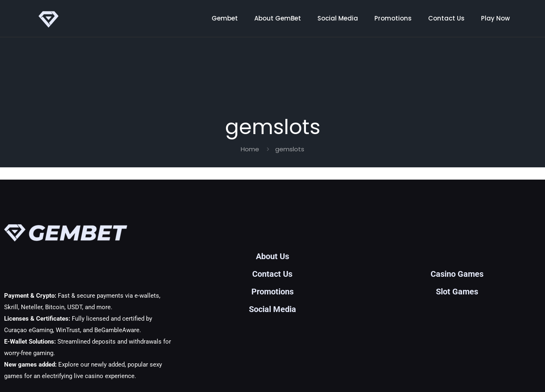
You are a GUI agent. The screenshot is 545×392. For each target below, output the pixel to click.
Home (250, 149)
